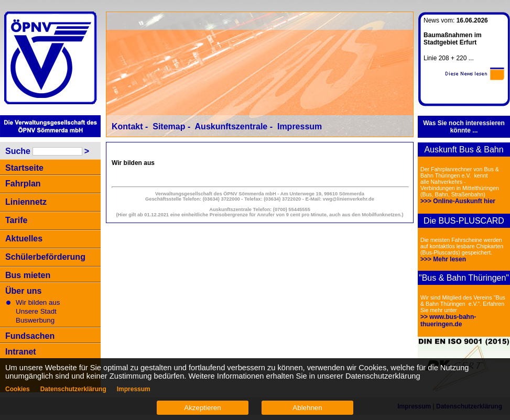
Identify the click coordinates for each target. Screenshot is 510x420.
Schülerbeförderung (45, 257)
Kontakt (127, 126)
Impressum (300, 126)
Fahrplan (23, 184)
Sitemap (169, 126)
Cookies (18, 389)
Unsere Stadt (36, 311)
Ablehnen (307, 408)
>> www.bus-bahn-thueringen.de (448, 320)
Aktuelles (24, 239)
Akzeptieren (202, 408)
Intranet (21, 352)
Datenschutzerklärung (73, 389)
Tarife (16, 220)
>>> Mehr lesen (443, 259)
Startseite (24, 168)
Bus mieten (28, 275)
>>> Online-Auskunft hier (458, 201)
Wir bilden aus (38, 302)
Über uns (23, 291)
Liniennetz (26, 202)
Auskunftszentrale (231, 126)
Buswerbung (35, 320)
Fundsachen (30, 336)
